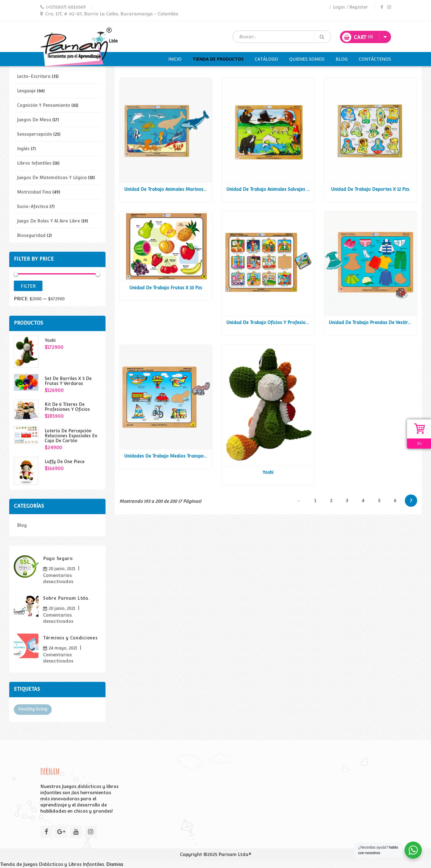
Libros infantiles (34, 163)
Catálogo (266, 59)
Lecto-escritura (34, 76)
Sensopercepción (34, 134)
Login (337, 7)
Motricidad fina (34, 192)
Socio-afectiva (33, 206)
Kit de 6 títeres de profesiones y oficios (67, 407)
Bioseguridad (31, 235)
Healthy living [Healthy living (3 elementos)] (33, 709)
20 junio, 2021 (62, 569)
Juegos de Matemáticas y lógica (52, 178)
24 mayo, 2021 (63, 648)
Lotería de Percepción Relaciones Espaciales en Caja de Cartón (71, 436)
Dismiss (115, 864)
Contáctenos (375, 59)
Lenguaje (26, 91)
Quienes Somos (307, 59)
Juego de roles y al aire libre (48, 221)
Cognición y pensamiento (44, 105)
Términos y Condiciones (70, 638)
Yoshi (50, 340)
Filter (28, 286)
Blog (342, 59)
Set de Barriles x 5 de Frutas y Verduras (68, 381)
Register (359, 7)
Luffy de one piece (65, 462)
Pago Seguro (58, 558)
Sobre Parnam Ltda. (66, 598)
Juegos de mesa (34, 120)
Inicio (175, 59)
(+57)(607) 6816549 (66, 7)
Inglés (23, 149)
